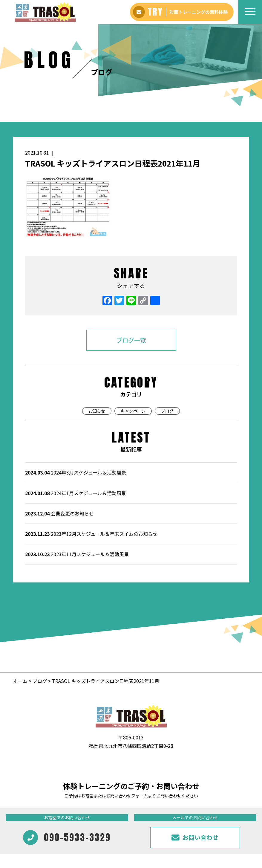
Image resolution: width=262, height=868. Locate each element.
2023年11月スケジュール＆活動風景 (77, 490)
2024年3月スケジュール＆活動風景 (76, 408)
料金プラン (57, 823)
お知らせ (97, 347)
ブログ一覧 (131, 276)
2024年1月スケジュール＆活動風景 (76, 429)
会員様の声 (82, 823)
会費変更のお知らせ (59, 449)
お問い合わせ (194, 823)
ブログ (167, 347)
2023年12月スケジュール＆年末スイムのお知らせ (91, 470)
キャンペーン (133, 347)
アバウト (34, 823)
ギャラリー (108, 823)
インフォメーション (142, 823)
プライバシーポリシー (232, 823)
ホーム (21, 617)
